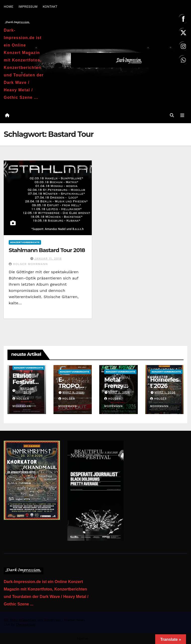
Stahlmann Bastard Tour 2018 (47, 250)
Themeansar (25, 624)
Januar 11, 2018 (48, 259)
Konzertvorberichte (25, 242)
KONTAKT (50, 7)
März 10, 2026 (27, 391)
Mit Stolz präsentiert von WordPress (33, 620)
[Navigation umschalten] (182, 115)
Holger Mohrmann (28, 264)
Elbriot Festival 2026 (23, 382)
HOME (9, 7)
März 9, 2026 (73, 393)
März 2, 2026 (119, 393)
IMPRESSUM (28, 7)
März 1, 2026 (165, 393)
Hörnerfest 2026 (164, 383)
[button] (172, 115)
